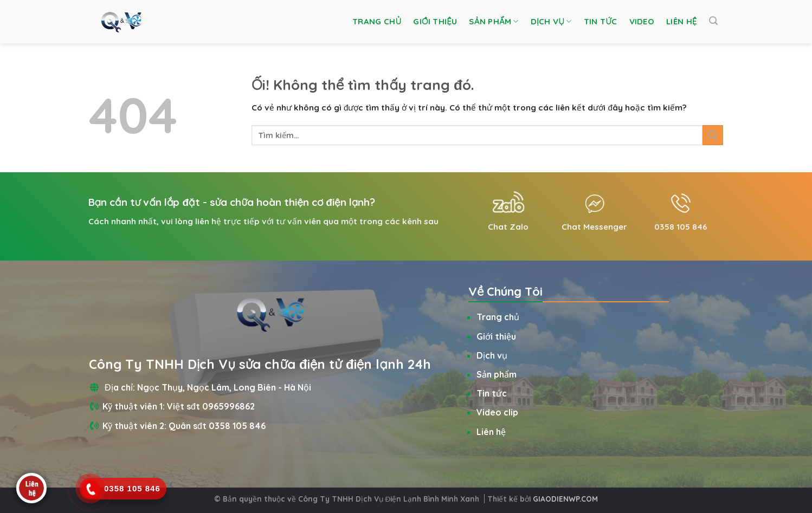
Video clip (497, 412)
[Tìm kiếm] (713, 21)
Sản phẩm (494, 22)
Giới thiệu (435, 21)
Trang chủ (377, 21)
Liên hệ (682, 21)
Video (642, 21)
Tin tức (601, 21)
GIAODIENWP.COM (565, 499)
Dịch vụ (551, 22)
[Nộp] (713, 135)
